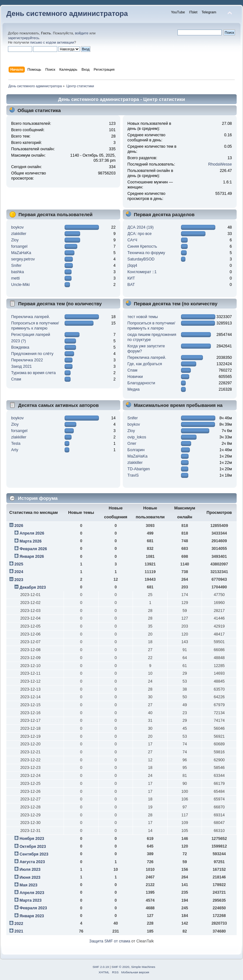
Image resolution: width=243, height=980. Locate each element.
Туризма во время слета (33, 373)
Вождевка (20, 347)
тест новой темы (143, 317)
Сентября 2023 (34, 854)
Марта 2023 (30, 900)
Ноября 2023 (32, 839)
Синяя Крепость (142, 246)
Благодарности (141, 383)
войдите (82, 33)
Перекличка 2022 (27, 360)
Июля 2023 (30, 870)
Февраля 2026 (33, 549)
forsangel (19, 246)
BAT (131, 285)
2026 (19, 526)
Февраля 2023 (33, 908)
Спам (16, 379)
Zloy (15, 240)
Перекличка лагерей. (31, 317)
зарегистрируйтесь (24, 38)
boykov (17, 227)
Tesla (16, 444)
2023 (19, 580)
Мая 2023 (28, 885)
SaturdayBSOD (141, 259)
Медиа (134, 389)
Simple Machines (143, 967)
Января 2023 (32, 916)
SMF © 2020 (121, 967)
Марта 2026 (30, 541)
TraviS (133, 475)
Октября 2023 (33, 847)
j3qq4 (132, 266)
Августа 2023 (32, 862)
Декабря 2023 (33, 587)
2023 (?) (18, 341)
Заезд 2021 (21, 366)
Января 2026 (32, 557)
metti (15, 278)
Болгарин (136, 450)
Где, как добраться (145, 364)
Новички (135, 377)
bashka (17, 272)
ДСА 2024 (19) (141, 227)
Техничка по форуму (146, 253)
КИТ (131, 278)
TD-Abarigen (139, 469)
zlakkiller (19, 234)
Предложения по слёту (32, 354)
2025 (19, 564)
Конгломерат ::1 (142, 272)
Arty (15, 450)
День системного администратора (67, 14)
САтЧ (132, 240)
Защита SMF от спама (110, 941)
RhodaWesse (220, 164)
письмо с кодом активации (52, 42)
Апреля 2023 (32, 893)
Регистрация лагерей (31, 335)
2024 (19, 572)
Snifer (16, 266)
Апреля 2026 (32, 533)
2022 (19, 924)
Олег (132, 444)
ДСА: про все (140, 234)
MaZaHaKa (21, 253)
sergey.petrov (23, 259)
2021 (19, 931)
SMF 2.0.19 (101, 967)
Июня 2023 (30, 877)
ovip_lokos (137, 437)
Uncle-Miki (20, 285)
